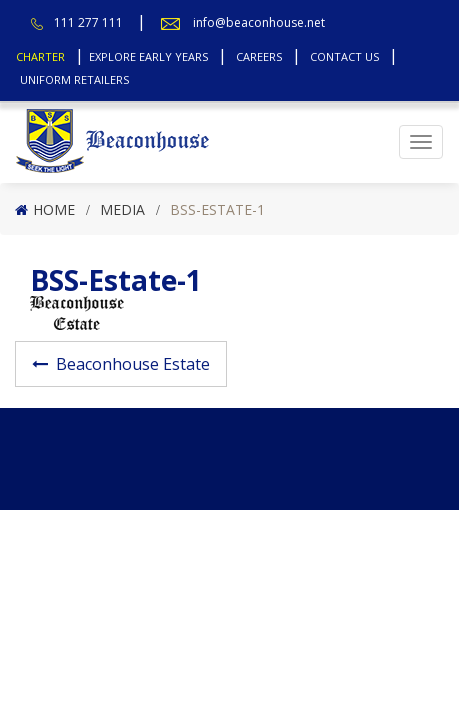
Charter (40, 56)
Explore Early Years (148, 56)
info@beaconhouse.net (259, 22)
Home (54, 209)
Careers (259, 56)
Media (122, 209)
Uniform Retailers (74, 79)
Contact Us (344, 56)
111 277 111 (88, 22)
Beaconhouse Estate (133, 364)
